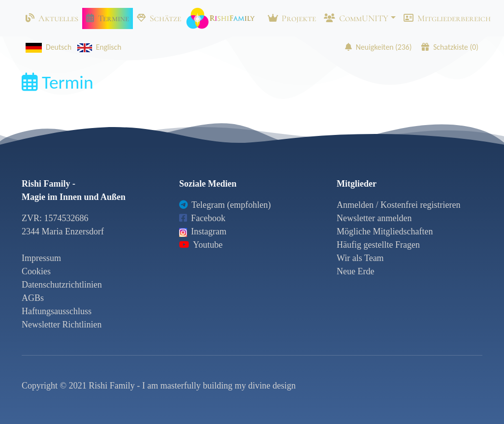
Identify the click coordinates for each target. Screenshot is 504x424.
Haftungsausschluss (57, 311)
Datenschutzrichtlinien (62, 285)
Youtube (201, 245)
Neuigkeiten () (378, 47)
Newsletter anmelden (374, 218)
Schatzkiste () (450, 47)
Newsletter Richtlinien (62, 325)
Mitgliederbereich (447, 18)
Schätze (159, 18)
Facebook (202, 218)
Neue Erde (355, 271)
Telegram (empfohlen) (225, 205)
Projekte (292, 18)
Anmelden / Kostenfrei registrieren (398, 205)
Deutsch (47, 47)
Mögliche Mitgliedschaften (385, 231)
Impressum (41, 258)
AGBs (33, 298)
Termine (108, 18)
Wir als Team (360, 258)
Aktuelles (52, 18)
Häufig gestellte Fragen (378, 245)
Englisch (97, 47)
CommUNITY (356, 18)
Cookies (36, 271)
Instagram (203, 231)
